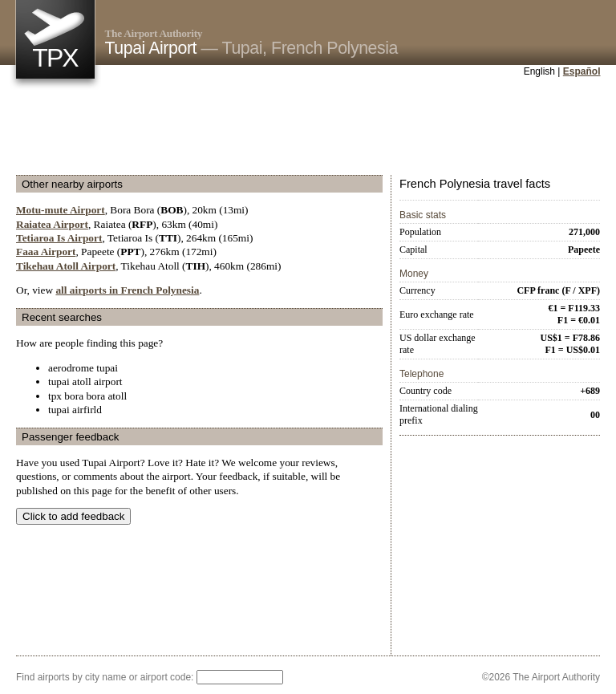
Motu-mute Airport (61, 210)
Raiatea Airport (52, 224)
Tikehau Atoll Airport (66, 266)
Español (582, 71)
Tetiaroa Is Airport (59, 238)
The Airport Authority (154, 33)
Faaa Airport (46, 252)
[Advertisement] (308, 128)
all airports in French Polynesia (127, 290)
